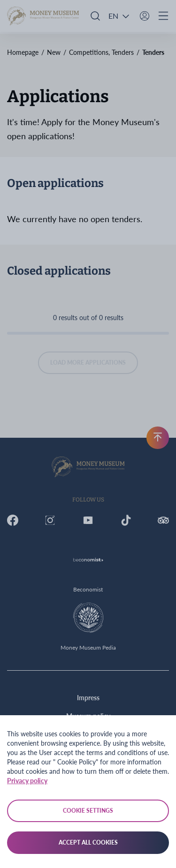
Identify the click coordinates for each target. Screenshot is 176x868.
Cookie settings (88, 811)
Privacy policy (27, 781)
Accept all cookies (88, 842)
